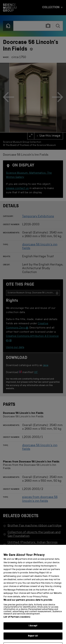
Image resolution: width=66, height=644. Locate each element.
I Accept (33, 630)
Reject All (33, 640)
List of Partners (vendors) (17, 621)
